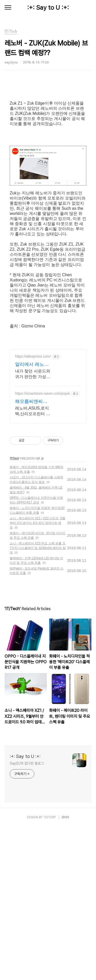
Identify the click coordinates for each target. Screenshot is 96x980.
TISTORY (50, 971)
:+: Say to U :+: (48, 8)
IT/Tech (14, 612)
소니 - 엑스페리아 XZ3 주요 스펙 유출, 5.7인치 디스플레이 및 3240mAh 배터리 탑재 (38, 701)
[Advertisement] (48, 121)
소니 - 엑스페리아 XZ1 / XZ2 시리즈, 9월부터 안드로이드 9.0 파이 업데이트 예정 (38, 676)
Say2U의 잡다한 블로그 (27, 917)
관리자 (65, 971)
